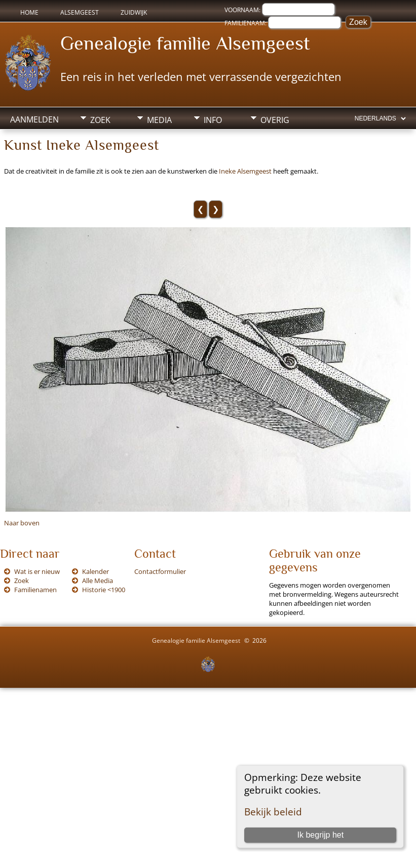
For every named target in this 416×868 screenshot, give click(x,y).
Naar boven (22, 523)
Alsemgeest (80, 12)
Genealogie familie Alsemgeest (185, 43)
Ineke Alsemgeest (245, 171)
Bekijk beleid (273, 812)
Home (29, 12)
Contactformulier (160, 571)
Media (159, 120)
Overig (275, 120)
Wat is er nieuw (37, 571)
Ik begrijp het (321, 835)
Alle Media (98, 581)
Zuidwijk (134, 12)
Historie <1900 (104, 590)
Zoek (100, 120)
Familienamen (35, 590)
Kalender (96, 571)
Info (213, 120)
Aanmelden (34, 119)
